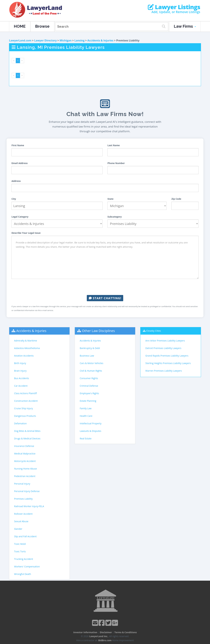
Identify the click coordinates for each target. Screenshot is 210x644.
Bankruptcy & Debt (90, 348)
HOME (20, 26)
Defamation (20, 423)
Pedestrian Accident (25, 476)
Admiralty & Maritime (26, 341)
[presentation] (105, 287)
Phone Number (116, 163)
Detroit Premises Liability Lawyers (163, 348)
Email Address (20, 163)
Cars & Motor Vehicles (91, 363)
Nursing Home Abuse (26, 469)
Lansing (79, 40)
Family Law (86, 408)
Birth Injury (20, 363)
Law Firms (185, 26)
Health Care (86, 416)
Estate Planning (88, 401)
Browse (42, 26)
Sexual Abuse (21, 521)
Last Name (114, 145)
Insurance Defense (24, 446)
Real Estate (86, 438)
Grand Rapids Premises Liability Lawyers (167, 356)
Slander (18, 529)
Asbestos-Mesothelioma (27, 348)
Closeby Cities (154, 331)
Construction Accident (26, 401)
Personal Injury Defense (27, 491)
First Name (18, 145)
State (110, 199)
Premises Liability (23, 499)
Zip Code (176, 199)
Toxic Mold (20, 544)
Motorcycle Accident (25, 461)
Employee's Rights (89, 393)
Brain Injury (20, 371)
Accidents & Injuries (100, 40)
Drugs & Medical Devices (27, 438)
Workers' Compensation (27, 566)
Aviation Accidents (24, 356)
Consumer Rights (89, 378)
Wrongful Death (23, 574)
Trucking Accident (24, 559)
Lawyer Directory (45, 40)
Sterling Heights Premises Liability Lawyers (168, 363)
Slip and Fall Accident (25, 536)
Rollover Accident (23, 514)
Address (16, 181)
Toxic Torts (20, 551)
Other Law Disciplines (98, 331)
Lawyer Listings (174, 7)
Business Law (87, 356)
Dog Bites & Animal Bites (27, 431)
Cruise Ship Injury (23, 408)
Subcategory (115, 217)
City (14, 199)
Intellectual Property (91, 423)
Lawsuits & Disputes (90, 431)
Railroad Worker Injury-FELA (29, 506)
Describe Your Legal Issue (26, 233)
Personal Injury (22, 484)
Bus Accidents (21, 378)
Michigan (66, 40)
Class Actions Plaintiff (25, 393)
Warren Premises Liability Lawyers (164, 371)
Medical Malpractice (25, 454)
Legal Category (20, 217)
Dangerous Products (25, 416)
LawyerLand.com (20, 40)
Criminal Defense (89, 386)
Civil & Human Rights (91, 371)
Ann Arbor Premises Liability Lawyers (165, 341)
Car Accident (21, 386)
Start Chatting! (105, 298)
